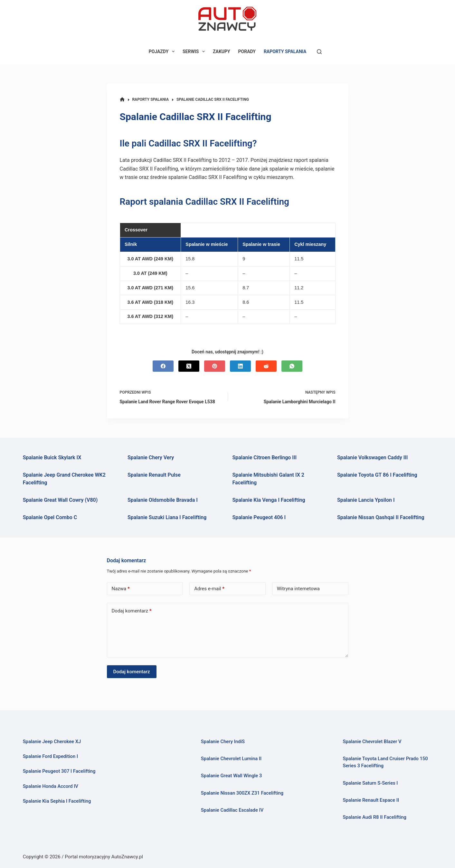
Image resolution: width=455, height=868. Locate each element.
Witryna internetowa (298, 589)
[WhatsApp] (292, 366)
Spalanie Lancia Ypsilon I (366, 500)
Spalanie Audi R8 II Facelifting (374, 817)
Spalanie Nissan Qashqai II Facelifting (381, 517)
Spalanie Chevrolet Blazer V (372, 742)
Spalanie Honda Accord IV (51, 786)
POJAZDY (163, 51)
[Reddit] (266, 366)
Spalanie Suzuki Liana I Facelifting (167, 517)
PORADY (247, 51)
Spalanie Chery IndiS (223, 742)
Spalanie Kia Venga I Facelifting (269, 500)
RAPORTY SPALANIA (285, 51)
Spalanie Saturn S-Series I (370, 783)
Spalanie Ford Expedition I (51, 756)
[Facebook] (163, 366)
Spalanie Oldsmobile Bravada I (163, 500)
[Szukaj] (319, 52)
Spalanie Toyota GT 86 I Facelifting (377, 475)
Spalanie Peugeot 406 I (259, 517)
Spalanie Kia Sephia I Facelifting (57, 801)
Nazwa (121, 589)
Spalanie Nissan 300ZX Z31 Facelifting (242, 793)
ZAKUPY (222, 51)
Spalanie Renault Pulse (154, 475)
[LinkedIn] (240, 366)
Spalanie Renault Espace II (371, 800)
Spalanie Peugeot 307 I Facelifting (59, 771)
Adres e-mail (209, 589)
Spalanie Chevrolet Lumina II (231, 759)
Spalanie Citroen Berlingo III (265, 457)
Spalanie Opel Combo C (50, 517)
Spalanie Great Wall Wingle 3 (232, 776)
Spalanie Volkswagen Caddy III (373, 457)
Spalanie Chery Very (151, 457)
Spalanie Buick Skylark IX (52, 457)
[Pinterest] (215, 366)
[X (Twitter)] (189, 366)
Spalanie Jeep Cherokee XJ (52, 742)
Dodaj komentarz (132, 611)
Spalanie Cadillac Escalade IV (232, 810)
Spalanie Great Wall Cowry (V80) (60, 500)
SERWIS (195, 51)
